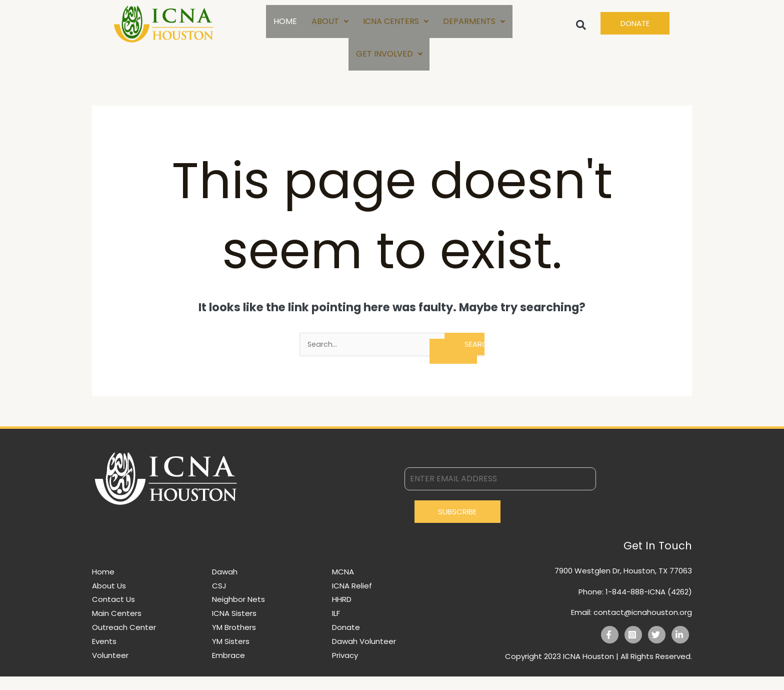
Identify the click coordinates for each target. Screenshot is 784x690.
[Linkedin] (680, 648)
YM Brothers (234, 641)
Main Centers (117, 627)
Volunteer (110, 669)
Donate (346, 641)
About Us (109, 599)
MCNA (343, 585)
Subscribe (457, 525)
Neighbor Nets (238, 613)
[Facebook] (610, 648)
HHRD (342, 613)
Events (104, 655)
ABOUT (329, 24)
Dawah (225, 585)
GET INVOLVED (389, 63)
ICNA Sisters (234, 627)
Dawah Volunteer (364, 655)
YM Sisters (231, 655)
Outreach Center (124, 641)
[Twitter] (657, 648)
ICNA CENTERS (396, 24)
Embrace (228, 669)
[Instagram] (633, 648)
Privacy (345, 669)
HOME (284, 24)
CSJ (219, 599)
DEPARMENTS (474, 24)
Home (103, 585)
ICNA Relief (352, 599)
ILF (336, 627)
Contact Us (113, 613)
